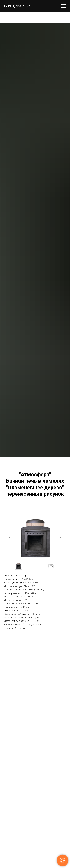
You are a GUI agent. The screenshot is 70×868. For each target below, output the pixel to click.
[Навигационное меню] (64, 6)
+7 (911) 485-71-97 (17, 6)
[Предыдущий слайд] (10, 538)
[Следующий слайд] (60, 538)
